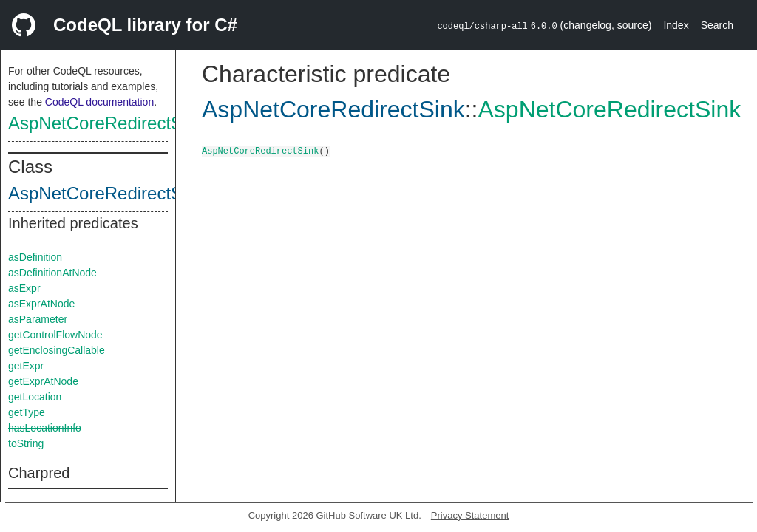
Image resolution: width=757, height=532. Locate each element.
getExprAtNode (43, 381)
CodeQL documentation (99, 102)
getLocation (35, 397)
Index (676, 25)
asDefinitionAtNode (52, 273)
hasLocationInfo (45, 428)
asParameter (38, 319)
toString (26, 443)
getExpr (26, 366)
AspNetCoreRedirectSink (107, 123)
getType (27, 412)
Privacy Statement (470, 515)
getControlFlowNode (55, 335)
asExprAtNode (41, 304)
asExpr (24, 288)
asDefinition (35, 257)
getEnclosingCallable (57, 350)
